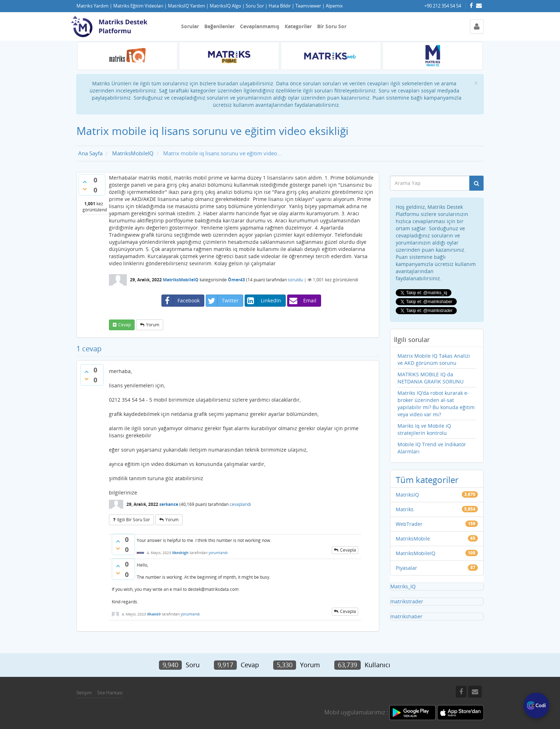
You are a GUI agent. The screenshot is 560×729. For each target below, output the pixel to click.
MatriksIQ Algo (225, 6)
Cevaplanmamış (260, 26)
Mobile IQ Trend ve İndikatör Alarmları (432, 448)
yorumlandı (218, 553)
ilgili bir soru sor (134, 520)
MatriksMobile (413, 539)
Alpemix (334, 6)
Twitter (222, 301)
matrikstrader (407, 601)
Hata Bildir (280, 6)
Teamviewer (308, 6)
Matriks (405, 509)
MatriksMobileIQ (181, 280)
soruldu (295, 280)
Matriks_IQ (403, 586)
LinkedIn (263, 301)
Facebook (181, 301)
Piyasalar (406, 568)
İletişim (84, 693)
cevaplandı (240, 504)
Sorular (190, 26)
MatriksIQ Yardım (186, 6)
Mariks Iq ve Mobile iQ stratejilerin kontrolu (424, 429)
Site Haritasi (110, 693)
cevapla (348, 550)
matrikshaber (406, 616)
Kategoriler (298, 26)
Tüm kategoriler (427, 480)
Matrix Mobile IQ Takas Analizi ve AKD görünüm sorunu (434, 359)
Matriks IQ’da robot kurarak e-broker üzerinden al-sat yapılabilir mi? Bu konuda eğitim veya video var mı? (436, 404)
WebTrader (409, 524)
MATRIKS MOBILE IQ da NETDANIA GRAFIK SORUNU (431, 378)
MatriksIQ (407, 495)
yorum (153, 325)
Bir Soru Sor (332, 26)
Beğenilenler (219, 26)
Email (302, 301)
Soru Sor (255, 6)
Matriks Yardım (92, 6)
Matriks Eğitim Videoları (138, 6)
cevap (124, 325)
